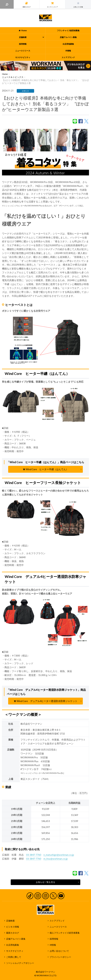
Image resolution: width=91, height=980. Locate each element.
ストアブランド (57, 921)
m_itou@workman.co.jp (56, 859)
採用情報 (54, 939)
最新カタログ (13, 933)
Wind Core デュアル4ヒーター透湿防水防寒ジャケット (46, 701)
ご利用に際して (14, 957)
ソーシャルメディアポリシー (20, 963)
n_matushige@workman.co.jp (59, 855)
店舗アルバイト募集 (16, 939)
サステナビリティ (15, 951)
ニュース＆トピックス (13, 77)
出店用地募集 (13, 945)
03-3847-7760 (34, 855)
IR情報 (53, 945)
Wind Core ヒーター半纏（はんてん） (46, 469)
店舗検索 (10, 921)
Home (5, 74)
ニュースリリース (58, 927)
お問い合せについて (59, 951)
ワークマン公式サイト (46, 18)
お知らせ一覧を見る (45, 882)
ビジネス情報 (13, 927)
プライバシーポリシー (60, 957)
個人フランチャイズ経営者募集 (65, 933)
